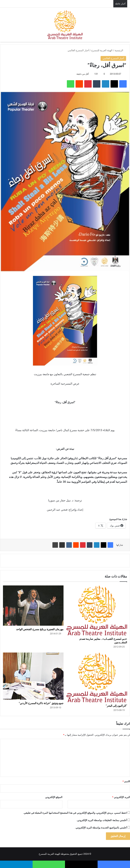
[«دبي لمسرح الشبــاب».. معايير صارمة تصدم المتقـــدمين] (97, 610)
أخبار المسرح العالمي (78, 50)
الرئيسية (120, 50)
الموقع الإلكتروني (54, 797)
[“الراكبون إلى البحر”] (97, 677)
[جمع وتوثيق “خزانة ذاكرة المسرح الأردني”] (33, 676)
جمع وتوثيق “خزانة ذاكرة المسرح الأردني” (41, 703)
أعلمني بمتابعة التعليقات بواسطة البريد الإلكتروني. (102, 820)
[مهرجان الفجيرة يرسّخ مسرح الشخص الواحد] (33, 606)
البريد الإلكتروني (121, 797)
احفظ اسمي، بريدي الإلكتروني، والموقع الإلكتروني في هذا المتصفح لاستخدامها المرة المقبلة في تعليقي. (75, 813)
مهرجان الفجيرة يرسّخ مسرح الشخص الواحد (40, 629)
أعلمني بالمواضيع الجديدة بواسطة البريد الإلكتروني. (101, 828)
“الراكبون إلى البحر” (116, 706)
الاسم (126, 781)
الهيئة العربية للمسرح (102, 50)
